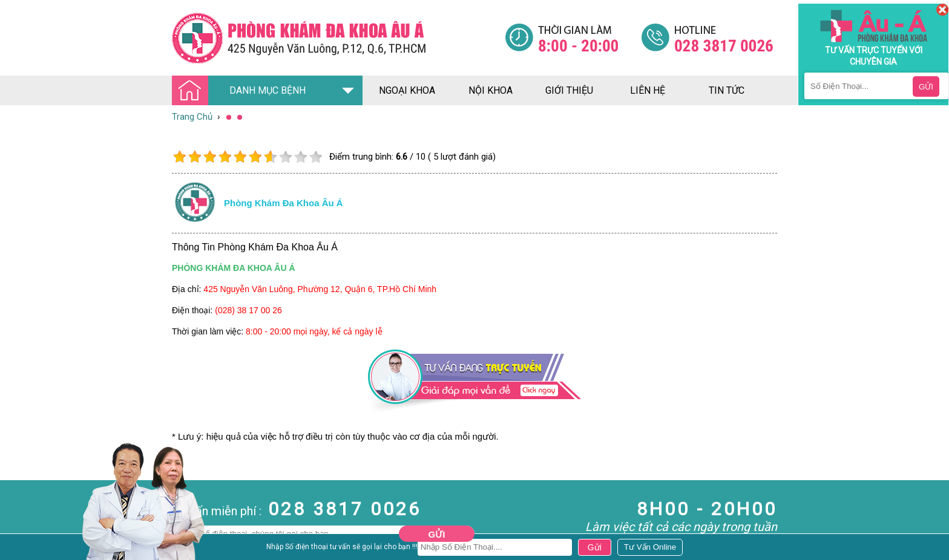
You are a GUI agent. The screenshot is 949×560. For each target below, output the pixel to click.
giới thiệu (569, 90)
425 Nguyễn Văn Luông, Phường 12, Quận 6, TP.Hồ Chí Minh (320, 289)
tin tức (727, 90)
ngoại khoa (407, 90)
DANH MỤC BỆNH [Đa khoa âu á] (242, 91)
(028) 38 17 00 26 (248, 310)
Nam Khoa (21, 549)
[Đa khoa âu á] (338, 38)
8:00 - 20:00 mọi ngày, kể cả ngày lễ (314, 331)
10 (316, 157)
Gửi (437, 534)
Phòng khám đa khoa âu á (284, 203)
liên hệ (648, 90)
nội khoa (491, 90)
